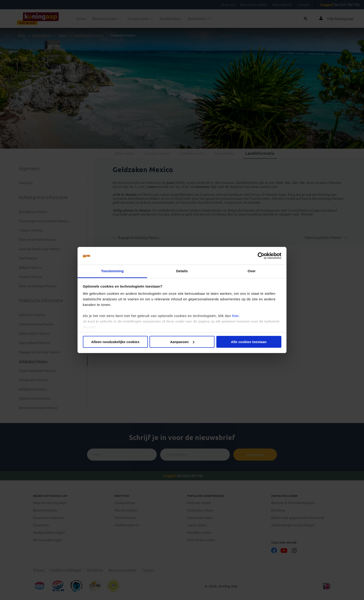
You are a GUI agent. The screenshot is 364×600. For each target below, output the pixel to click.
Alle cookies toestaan (249, 342)
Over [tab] (252, 271)
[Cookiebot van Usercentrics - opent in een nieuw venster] (261, 256)
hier (236, 316)
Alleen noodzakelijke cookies (115, 342)
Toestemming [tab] (112, 271)
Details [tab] (182, 271)
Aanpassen (182, 342)
